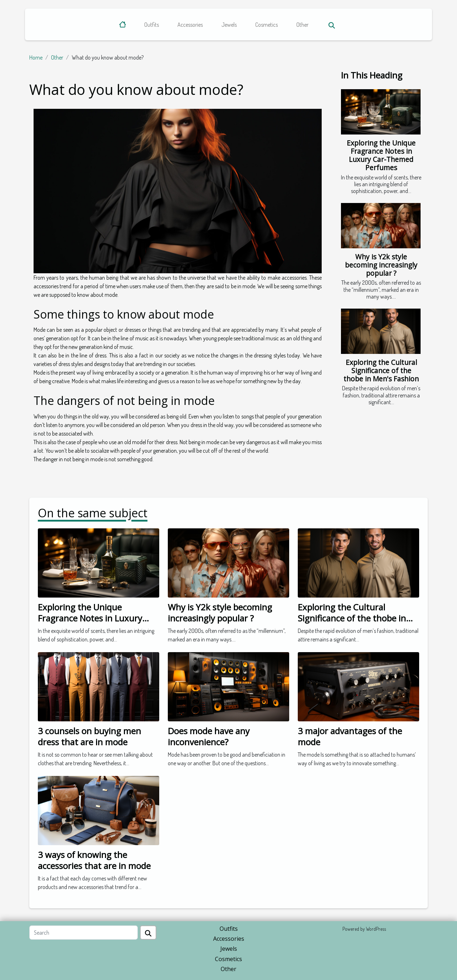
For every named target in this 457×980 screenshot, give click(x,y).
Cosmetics (267, 25)
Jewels (229, 25)
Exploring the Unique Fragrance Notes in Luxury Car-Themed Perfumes (381, 155)
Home (36, 57)
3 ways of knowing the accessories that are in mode (94, 860)
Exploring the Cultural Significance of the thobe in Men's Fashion (381, 370)
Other (302, 25)
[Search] (84, 933)
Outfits (152, 25)
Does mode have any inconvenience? (209, 736)
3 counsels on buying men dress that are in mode (89, 736)
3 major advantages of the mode (350, 736)
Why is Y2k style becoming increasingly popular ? (381, 265)
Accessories (190, 25)
